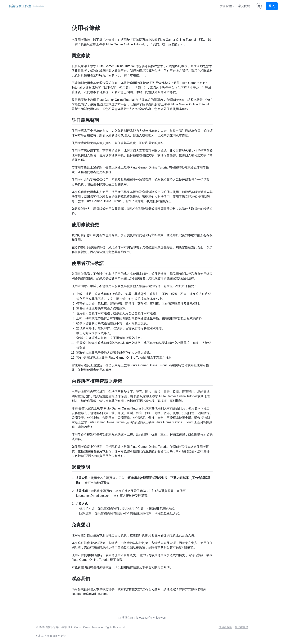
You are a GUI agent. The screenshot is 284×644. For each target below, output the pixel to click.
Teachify (55, 636)
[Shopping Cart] (259, 6)
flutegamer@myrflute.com (93, 496)
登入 (272, 6)
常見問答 (244, 6)
